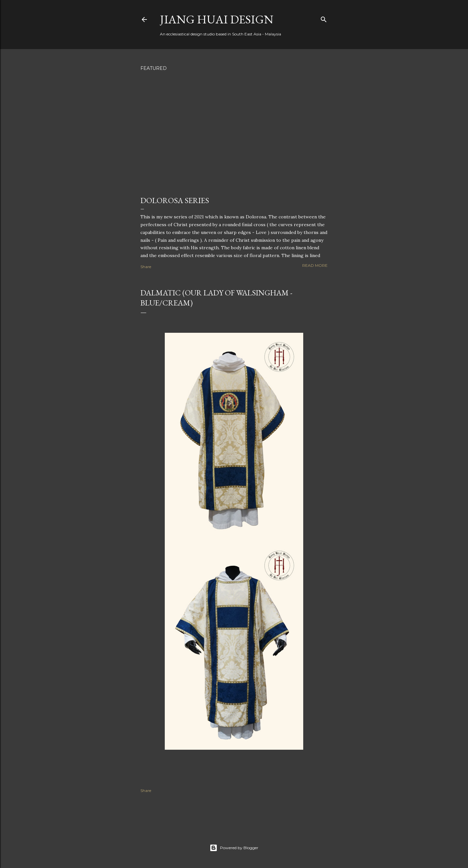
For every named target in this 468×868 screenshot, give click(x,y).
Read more (315, 265)
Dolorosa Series (175, 200)
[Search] (324, 18)
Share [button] (146, 267)
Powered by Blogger (234, 848)
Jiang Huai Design (217, 19)
